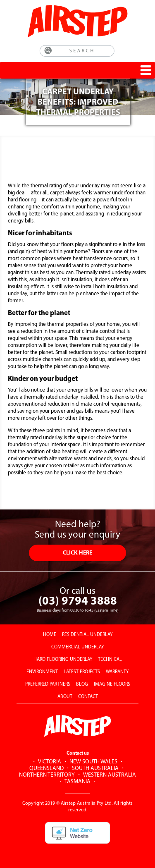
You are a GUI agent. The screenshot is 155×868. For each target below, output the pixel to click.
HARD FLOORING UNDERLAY (63, 660)
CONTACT (88, 697)
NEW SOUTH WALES (93, 762)
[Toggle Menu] (146, 70)
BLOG (82, 684)
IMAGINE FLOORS (112, 684)
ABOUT (65, 697)
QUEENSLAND (46, 769)
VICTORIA (50, 762)
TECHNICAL (110, 660)
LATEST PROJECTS (82, 672)
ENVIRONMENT (42, 672)
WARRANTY (117, 672)
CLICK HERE (77, 553)
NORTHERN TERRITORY (47, 775)
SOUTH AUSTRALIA (95, 769)
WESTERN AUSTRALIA (110, 775)
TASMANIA (77, 782)
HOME (50, 635)
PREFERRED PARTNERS (48, 684)
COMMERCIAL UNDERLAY (77, 647)
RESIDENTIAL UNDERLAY (87, 635)
